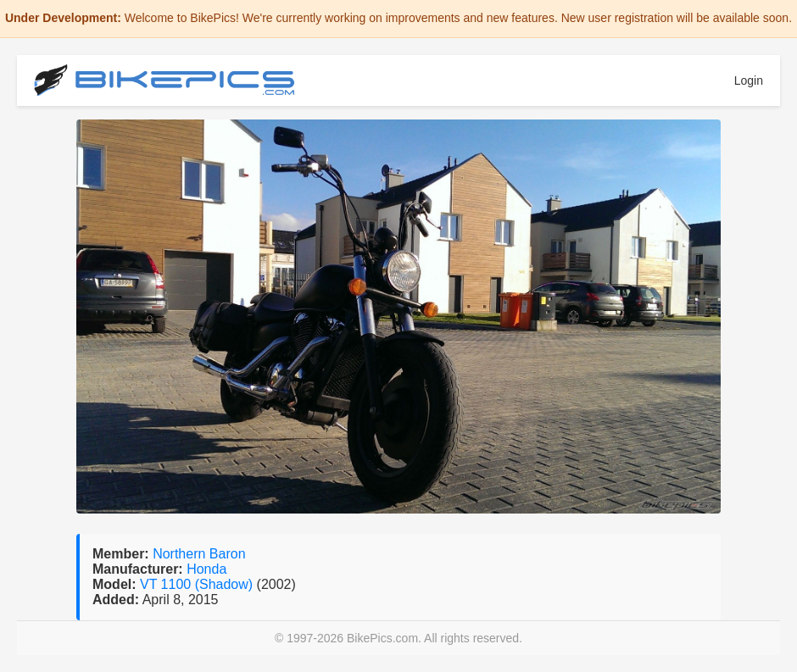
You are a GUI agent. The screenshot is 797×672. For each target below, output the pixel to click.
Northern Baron (199, 554)
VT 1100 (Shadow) (198, 584)
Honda (206, 569)
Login (749, 81)
